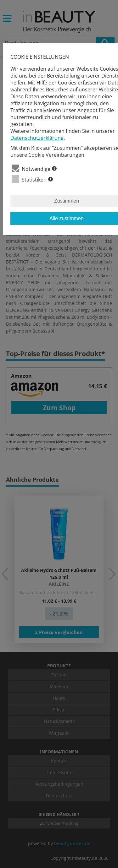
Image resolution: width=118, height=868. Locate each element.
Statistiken (32, 179)
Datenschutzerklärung (37, 138)
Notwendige (34, 168)
